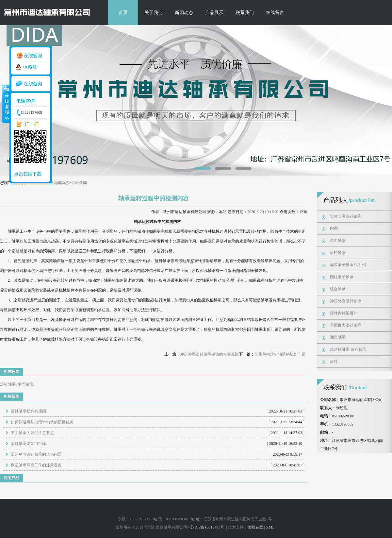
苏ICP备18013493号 (208, 527)
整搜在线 (255, 527)
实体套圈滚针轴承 (346, 216)
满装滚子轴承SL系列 (348, 265)
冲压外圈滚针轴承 (346, 301)
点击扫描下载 (28, 174)
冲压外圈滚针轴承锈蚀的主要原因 (209, 354)
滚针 (334, 361)
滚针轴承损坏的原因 (28, 411)
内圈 (334, 228)
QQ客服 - (31, 67)
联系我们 (245, 13)
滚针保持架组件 (344, 313)
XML (270, 527)
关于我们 (154, 13)
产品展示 (214, 13)
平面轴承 (25, 384)
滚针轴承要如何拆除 (28, 444)
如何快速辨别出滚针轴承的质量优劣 (42, 422)
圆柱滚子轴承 (342, 277)
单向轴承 (338, 241)
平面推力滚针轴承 (346, 325)
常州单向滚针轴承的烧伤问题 (280, 354)
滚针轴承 (8, 384)
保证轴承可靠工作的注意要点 (36, 465)
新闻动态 (184, 13)
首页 (123, 13)
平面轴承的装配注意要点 (32, 433)
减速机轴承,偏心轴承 (348, 349)
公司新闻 (79, 183)
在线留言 (275, 13)
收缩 (6, 104)
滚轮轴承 (338, 253)
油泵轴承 (338, 337)
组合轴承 (338, 289)
